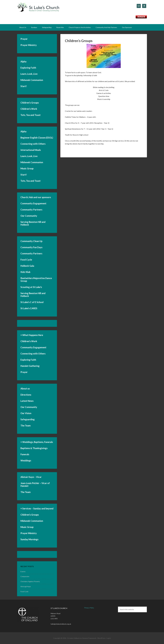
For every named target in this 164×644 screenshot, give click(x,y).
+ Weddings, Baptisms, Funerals (37, 442)
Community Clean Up (31, 241)
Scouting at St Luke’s (31, 287)
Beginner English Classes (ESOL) (37, 138)
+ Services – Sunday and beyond (37, 508)
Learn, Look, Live (29, 74)
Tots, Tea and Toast (31, 115)
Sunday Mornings (29, 539)
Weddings (26, 460)
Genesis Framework (89, 638)
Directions (26, 395)
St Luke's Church (38, 8)
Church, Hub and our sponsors (36, 197)
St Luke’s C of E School (32, 302)
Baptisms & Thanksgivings (34, 448)
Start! (24, 86)
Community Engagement (33, 203)
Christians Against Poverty (30, 581)
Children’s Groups (79, 41)
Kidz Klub (25, 272)
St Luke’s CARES (29, 308)
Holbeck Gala (27, 266)
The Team (26, 426)
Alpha (23, 61)
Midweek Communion (32, 80)
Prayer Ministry (29, 45)
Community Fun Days (31, 247)
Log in (109, 638)
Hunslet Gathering (30, 366)
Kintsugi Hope (26, 586)
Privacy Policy (89, 608)
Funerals (25, 454)
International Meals (31, 150)
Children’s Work (29, 109)
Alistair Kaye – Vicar (31, 477)
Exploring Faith (28, 68)
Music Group (27, 168)
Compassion (25, 576)
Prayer (24, 39)
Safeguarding (28, 419)
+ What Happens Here (32, 335)
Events (23, 571)
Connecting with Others (33, 144)
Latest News (27, 401)
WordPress (101, 638)
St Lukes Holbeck (73, 638)
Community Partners (31, 210)
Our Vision (26, 413)
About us (25, 389)
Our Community (29, 216)
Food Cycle (26, 260)
